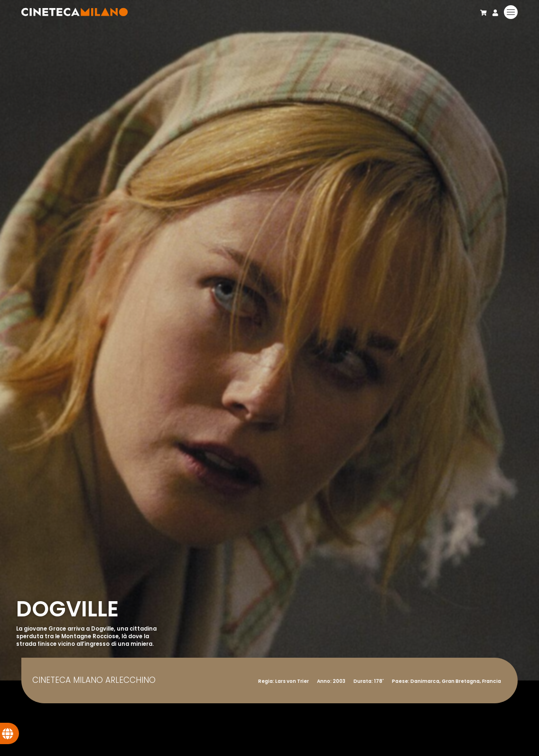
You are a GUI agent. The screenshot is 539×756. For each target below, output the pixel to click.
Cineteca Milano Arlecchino (94, 680)
